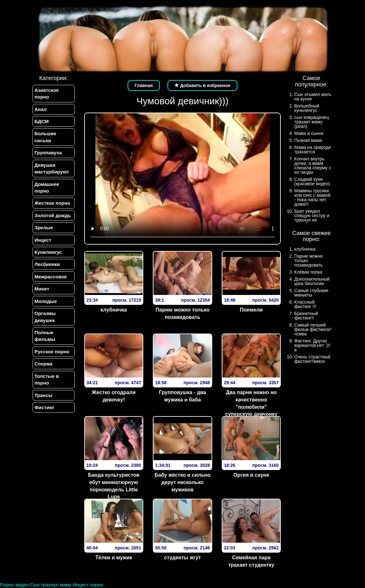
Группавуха (48, 153)
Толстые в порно (47, 379)
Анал (41, 109)
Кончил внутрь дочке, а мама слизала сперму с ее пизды (313, 165)
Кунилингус (48, 252)
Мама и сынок (309, 133)
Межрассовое (51, 277)
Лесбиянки (47, 264)
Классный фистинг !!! (305, 304)
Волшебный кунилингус (306, 108)
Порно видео (14, 585)
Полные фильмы (45, 336)
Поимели (251, 310)
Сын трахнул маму (51, 585)
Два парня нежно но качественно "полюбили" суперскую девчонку (251, 403)
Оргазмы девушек (45, 317)
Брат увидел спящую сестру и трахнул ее (312, 216)
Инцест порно (88, 585)
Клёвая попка (308, 272)
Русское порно (52, 352)
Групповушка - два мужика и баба (182, 396)
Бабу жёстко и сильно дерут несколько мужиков (183, 482)
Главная (144, 85)
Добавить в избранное (203, 85)
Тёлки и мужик (114, 558)
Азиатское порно (47, 93)
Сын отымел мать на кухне (313, 97)
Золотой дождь (53, 215)
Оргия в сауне (251, 475)
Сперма (43, 364)
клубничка (114, 310)
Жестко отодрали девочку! (114, 396)
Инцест (43, 240)
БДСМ (42, 121)
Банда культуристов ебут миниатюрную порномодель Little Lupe (114, 486)
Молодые (46, 301)
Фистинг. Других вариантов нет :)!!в (312, 345)
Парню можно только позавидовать (183, 313)
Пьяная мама (308, 140)
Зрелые (44, 228)
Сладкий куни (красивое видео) (312, 181)
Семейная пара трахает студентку (251, 561)
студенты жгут (182, 558)
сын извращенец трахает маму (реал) (312, 122)
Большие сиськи (45, 137)
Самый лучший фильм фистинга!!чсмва (313, 329)
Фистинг (44, 407)
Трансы (43, 395)
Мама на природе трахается (313, 150)
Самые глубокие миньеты (311, 293)
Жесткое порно (52, 203)
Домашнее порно (47, 187)
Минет (42, 289)
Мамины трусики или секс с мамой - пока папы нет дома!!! (312, 197)
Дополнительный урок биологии (312, 281)
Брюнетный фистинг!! (306, 316)
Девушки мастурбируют (52, 168)
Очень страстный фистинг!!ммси (312, 359)
